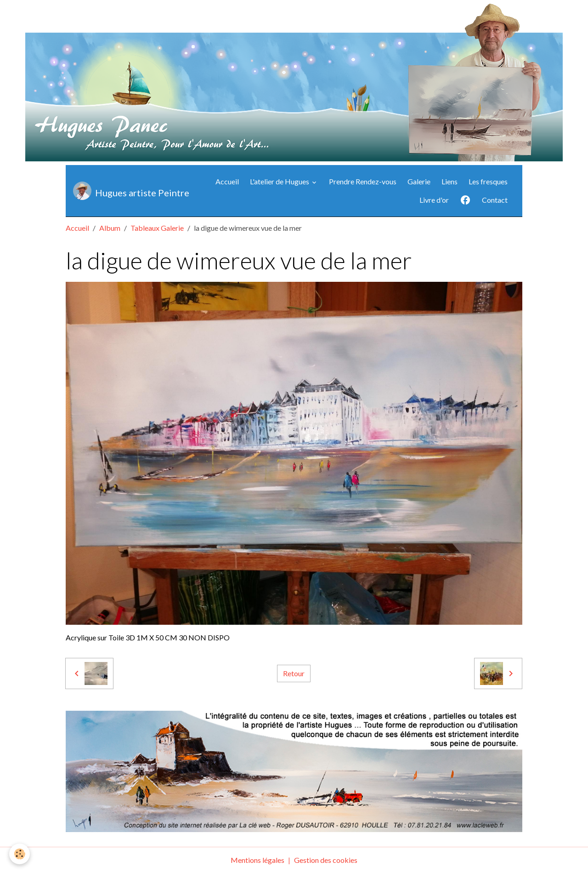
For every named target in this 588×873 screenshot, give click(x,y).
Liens (449, 181)
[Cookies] (20, 854)
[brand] (122, 191)
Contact (495, 200)
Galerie (419, 181)
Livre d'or (434, 200)
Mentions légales (257, 860)
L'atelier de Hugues (280, 181)
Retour (294, 673)
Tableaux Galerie (157, 228)
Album (110, 228)
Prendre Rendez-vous (363, 181)
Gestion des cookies (326, 860)
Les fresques (488, 181)
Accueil (227, 181)
